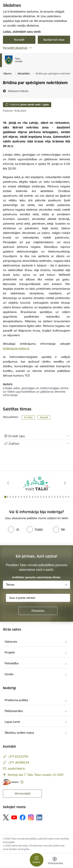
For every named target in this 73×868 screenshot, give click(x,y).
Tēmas (10, 585)
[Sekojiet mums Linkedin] (39, 817)
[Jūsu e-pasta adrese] (38, 598)
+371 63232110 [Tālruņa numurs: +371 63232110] (18, 756)
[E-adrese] (11, 782)
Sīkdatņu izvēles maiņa (19, 733)
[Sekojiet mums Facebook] (23, 817)
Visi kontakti (22, 793)
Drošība (28, 417)
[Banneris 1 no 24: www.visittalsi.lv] (37, 483)
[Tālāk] (65, 483)
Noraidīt (19, 40)
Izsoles (9, 674)
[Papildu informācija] (22, 782)
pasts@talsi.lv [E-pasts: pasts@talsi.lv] (16, 768)
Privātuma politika (16, 700)
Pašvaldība (12, 663)
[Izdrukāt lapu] (36, 436)
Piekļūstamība (14, 711)
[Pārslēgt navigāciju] (37, 860)
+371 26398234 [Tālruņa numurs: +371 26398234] (18, 762)
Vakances (11, 642)
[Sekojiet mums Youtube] (14, 817)
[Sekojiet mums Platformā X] (6, 817)
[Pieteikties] (38, 611)
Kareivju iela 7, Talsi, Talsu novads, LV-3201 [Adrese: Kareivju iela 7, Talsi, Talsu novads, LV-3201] (36, 775)
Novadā (44, 417)
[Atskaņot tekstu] (18, 91)
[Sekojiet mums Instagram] (31, 817)
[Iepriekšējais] (8, 483)
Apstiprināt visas (54, 40)
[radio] (13, 529)
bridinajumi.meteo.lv (16, 348)
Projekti (10, 652)
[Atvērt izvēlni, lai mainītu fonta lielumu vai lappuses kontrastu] (55, 861)
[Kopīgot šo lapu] (36, 444)
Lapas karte (12, 722)
